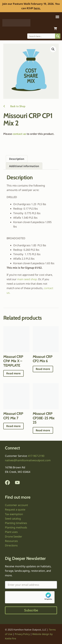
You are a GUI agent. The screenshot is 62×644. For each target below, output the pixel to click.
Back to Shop (14, 106)
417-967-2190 (36, 456)
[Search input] (41, 36)
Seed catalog (13, 519)
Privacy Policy (22, 634)
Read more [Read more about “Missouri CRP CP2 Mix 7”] (13, 426)
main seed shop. (27, 279)
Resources (11, 541)
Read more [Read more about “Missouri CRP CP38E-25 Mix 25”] (43, 430)
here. (37, 8)
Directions (11, 545)
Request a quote (15, 510)
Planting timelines (16, 523)
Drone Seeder (14, 537)
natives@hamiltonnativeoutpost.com (28, 460)
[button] (57, 17)
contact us (19, 134)
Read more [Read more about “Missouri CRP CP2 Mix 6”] (43, 369)
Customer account (16, 505)
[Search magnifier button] (58, 36)
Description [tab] (17, 159)
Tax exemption (14, 514)
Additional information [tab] (24, 166)
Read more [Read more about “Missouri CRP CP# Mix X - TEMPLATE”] (13, 373)
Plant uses (11, 532)
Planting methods (16, 527)
